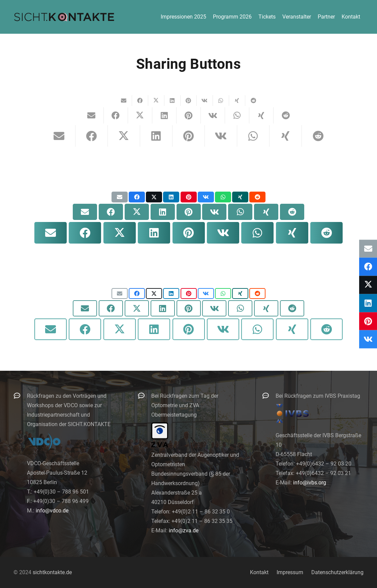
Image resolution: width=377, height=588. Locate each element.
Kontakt (259, 572)
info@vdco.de (52, 511)
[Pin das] (189, 101)
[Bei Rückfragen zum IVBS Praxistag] (269, 396)
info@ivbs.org (310, 483)
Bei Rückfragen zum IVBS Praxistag (318, 396)
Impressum (290, 572)
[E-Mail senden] (124, 101)
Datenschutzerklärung (337, 572)
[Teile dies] (140, 101)
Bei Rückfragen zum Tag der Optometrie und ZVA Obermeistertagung (185, 405)
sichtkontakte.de (52, 572)
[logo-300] (64, 17)
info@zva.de (184, 530)
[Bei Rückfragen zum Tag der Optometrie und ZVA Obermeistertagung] (145, 396)
